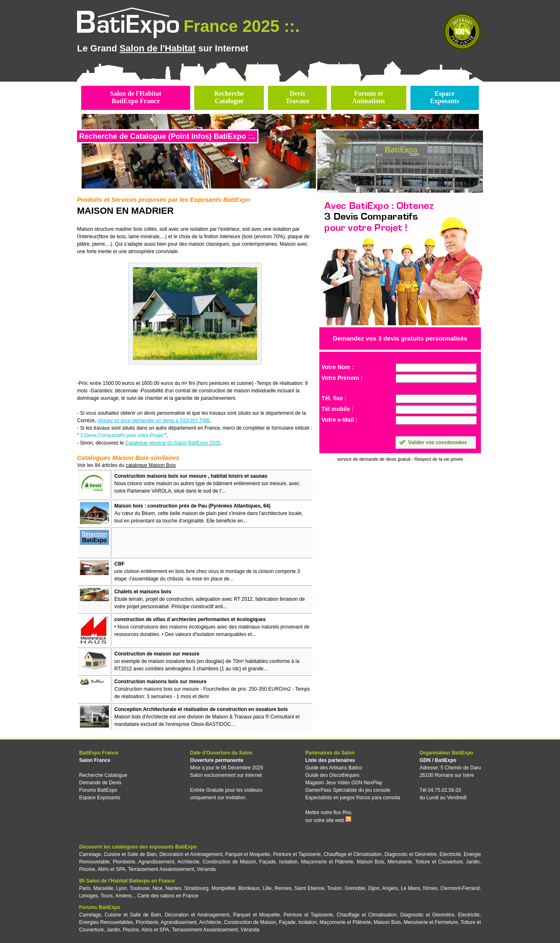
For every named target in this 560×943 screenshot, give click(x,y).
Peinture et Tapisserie (297, 854)
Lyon (122, 888)
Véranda (206, 869)
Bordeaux (249, 888)
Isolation (288, 862)
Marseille (103, 888)
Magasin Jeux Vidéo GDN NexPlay (344, 783)
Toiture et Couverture (439, 862)
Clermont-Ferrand (460, 888)
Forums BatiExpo (98, 790)
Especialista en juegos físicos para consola (353, 798)
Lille (267, 888)
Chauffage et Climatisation (353, 854)
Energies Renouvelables (106, 922)
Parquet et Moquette (247, 854)
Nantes (173, 888)
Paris (85, 888)
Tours (107, 896)
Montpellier (223, 888)
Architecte (188, 862)
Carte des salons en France (168, 896)
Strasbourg (197, 888)
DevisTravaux (297, 97)
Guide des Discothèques (332, 775)
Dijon (374, 888)
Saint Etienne (309, 888)
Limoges (88, 896)
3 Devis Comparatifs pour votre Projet (122, 435)
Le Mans (410, 888)
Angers (390, 888)
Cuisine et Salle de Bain (130, 854)
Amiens (123, 896)
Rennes (283, 888)
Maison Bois (371, 862)
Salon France (95, 760)
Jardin (473, 862)
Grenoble (355, 888)
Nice (157, 888)
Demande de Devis (100, 783)
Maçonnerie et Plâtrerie (327, 862)
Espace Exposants (100, 798)
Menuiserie (400, 862)
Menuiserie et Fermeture (431, 922)
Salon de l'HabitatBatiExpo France (136, 97)
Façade (268, 862)
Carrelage (90, 854)
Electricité (450, 854)
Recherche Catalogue (103, 775)
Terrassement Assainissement (161, 869)
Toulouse (140, 888)
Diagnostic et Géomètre (410, 854)
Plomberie (124, 862)
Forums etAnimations (368, 97)
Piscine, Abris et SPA (102, 869)
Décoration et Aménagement (191, 854)
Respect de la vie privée (439, 459)
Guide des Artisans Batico (334, 768)
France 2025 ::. (241, 26)
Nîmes (430, 888)
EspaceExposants (444, 97)
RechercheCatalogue (229, 97)
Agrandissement (156, 862)
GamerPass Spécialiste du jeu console (348, 790)
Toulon (334, 888)
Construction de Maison (229, 862)
